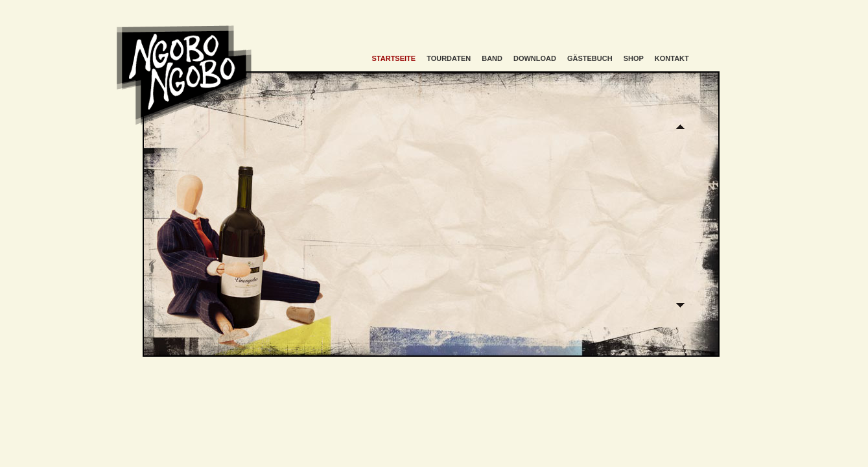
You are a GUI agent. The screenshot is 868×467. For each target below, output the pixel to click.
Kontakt (672, 59)
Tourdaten (449, 59)
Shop (634, 59)
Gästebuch (590, 59)
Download (535, 59)
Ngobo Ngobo (184, 75)
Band (492, 59)
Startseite (394, 59)
